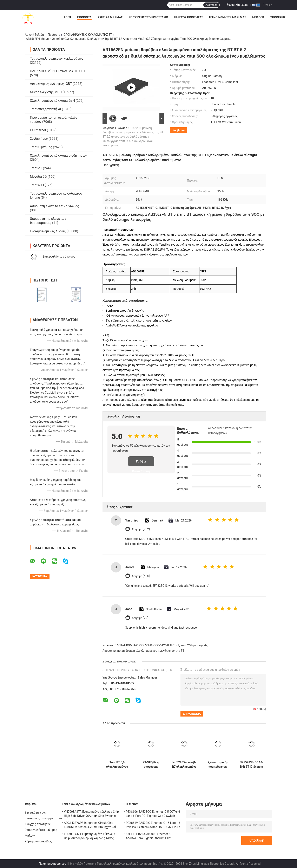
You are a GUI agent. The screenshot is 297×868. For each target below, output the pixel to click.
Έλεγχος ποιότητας (189, 17)
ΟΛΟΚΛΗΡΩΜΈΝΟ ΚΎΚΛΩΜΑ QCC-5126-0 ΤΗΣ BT (147, 645)
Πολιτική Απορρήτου (52, 864)
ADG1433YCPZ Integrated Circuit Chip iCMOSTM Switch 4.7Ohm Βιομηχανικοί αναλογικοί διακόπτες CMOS (90, 825)
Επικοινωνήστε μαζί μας (228, 17)
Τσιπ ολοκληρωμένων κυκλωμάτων (57, 59)
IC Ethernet (38, 130)
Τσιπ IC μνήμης (41, 147)
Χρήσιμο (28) (140, 618)
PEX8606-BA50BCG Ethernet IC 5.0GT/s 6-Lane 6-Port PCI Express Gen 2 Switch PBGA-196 (153, 814)
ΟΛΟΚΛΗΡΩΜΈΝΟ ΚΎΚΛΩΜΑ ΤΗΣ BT (88, 35)
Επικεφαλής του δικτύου (59, 257)
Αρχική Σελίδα (34, 35)
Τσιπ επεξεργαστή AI (45, 109)
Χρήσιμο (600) (141, 576)
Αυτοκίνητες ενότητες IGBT (51, 84)
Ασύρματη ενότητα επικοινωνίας (54, 206)
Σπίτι (68, 17)
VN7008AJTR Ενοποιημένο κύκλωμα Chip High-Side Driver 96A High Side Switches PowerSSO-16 (91, 814)
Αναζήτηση (211, 5)
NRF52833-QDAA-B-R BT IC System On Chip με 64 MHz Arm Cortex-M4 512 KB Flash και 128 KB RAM (252, 765)
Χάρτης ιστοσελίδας (38, 841)
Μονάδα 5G (38, 177)
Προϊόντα (84, 17)
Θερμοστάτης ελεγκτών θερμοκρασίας (48, 221)
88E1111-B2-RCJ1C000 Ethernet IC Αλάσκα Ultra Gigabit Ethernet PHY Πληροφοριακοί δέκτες (149, 837)
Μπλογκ (258, 17)
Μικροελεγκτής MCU (46, 92)
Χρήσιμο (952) (141, 529)
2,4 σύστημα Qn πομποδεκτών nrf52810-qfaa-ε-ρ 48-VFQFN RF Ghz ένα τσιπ (218, 765)
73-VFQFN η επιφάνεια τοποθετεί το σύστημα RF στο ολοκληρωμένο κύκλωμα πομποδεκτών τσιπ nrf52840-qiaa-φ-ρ (151, 765)
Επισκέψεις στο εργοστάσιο (148, 17)
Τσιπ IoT (36, 168)
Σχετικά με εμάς (110, 17)
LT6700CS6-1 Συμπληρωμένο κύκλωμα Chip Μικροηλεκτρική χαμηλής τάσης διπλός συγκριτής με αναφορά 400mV (90, 837)
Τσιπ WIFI (37, 185)
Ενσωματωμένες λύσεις (48, 231)
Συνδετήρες (39, 139)
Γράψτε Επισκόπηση (141, 463)
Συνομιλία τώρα (237, 5)
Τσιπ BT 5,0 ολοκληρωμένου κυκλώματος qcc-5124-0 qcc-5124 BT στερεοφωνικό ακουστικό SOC (117, 765)
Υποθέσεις (278, 17)
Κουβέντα (179, 130)
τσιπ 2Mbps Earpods (194, 645)
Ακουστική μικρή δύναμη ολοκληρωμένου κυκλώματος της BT (143, 651)
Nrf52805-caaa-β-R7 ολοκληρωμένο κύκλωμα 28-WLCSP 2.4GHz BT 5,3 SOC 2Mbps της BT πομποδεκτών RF (184, 765)
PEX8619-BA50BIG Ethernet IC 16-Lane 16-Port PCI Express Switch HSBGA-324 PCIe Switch (154, 825)
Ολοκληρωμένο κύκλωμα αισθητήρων (58, 156)
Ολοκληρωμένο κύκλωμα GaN (52, 101)
